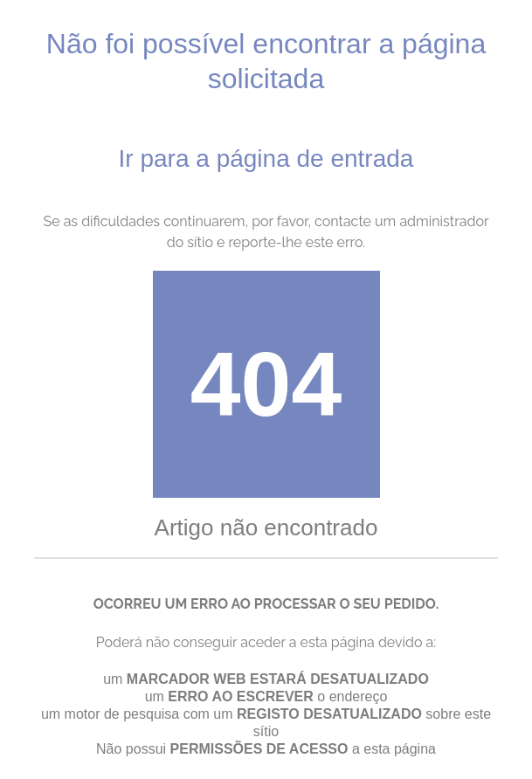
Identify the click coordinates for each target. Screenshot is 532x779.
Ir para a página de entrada (266, 159)
